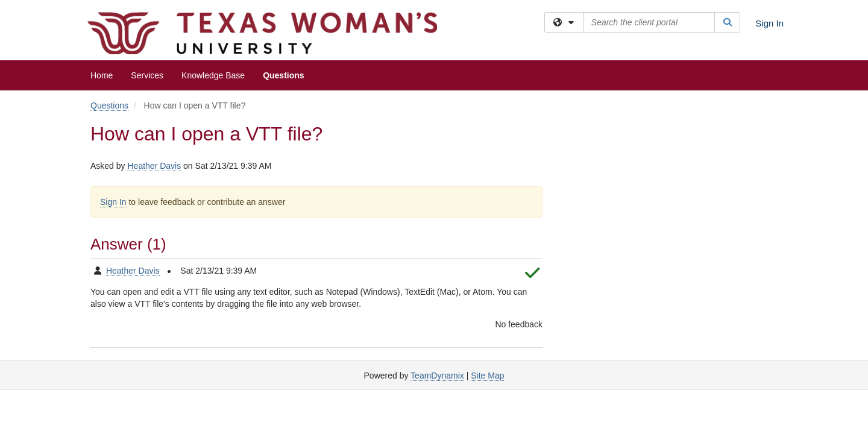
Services (147, 75)
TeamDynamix (437, 376)
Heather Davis (154, 166)
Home (102, 75)
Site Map (487, 376)
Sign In (769, 23)
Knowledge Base (213, 75)
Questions (283, 75)
